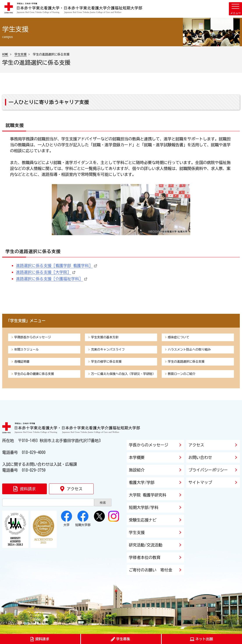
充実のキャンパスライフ (108, 350)
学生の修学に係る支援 (106, 362)
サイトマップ (200, 482)
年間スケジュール (26, 350)
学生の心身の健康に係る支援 (34, 374)
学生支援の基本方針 (105, 337)
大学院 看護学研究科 (148, 495)
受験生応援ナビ (143, 520)
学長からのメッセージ (149, 445)
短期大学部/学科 (144, 507)
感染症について (179, 337)
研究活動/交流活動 (146, 545)
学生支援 (21, 54)
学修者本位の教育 (145, 557)
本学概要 (137, 457)
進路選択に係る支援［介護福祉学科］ (49, 279)
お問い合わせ (200, 457)
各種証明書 (22, 362)
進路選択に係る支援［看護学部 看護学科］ (54, 266)
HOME (5, 54)
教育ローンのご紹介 (182, 374)
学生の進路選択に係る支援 (186, 362)
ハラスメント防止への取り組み (189, 350)
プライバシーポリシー (208, 470)
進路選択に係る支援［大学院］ (44, 272)
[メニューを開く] (235, 9)
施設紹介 (137, 470)
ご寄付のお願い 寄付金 (151, 570)
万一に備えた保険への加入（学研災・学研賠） (123, 374)
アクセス (196, 445)
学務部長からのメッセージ (33, 337)
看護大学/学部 (142, 482)
